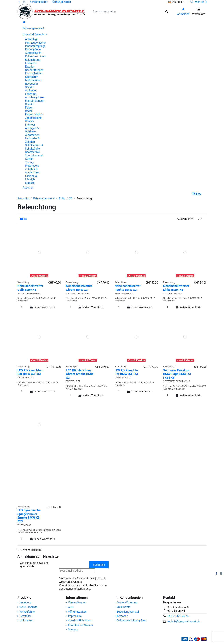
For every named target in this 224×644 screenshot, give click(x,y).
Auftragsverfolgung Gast (131, 620)
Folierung (31, 94)
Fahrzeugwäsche (35, 43)
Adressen (122, 616)
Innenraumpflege (35, 46)
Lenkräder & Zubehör (32, 140)
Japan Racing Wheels (33, 120)
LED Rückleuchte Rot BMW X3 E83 (126, 372)
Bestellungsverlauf (128, 612)
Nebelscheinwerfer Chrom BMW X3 (79, 288)
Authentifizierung (127, 603)
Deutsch (177, 2)
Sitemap (73, 630)
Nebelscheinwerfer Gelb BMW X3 (30, 288)
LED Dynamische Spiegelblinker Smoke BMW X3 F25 (29, 516)
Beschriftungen (34, 70)
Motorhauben (33, 80)
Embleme (31, 63)
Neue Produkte (28, 607)
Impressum (75, 616)
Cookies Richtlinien (80, 620)
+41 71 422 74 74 (178, 616)
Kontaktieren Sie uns (80, 625)
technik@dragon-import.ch (184, 622)
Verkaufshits (27, 612)
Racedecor (32, 84)
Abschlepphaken (35, 97)
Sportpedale (32, 152)
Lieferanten (26, 620)
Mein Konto (124, 607)
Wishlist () (198, 2)
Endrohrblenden (35, 101)
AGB (71, 607)
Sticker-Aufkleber (31, 89)
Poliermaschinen (35, 56)
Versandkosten (39, 2)
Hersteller (25, 616)
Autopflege (32, 39)
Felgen (29, 108)
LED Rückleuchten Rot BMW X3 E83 (30, 372)
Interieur (30, 125)
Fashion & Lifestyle (31, 178)
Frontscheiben (34, 73)
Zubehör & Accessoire (32, 171)
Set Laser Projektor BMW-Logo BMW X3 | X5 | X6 (177, 374)
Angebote (25, 603)
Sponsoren (32, 77)
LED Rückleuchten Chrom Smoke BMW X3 (80, 374)
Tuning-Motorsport (32, 164)
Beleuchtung (33, 60)
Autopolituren (33, 53)
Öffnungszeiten (62, 2)
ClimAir (29, 104)
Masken (30, 183)
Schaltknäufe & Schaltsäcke (34, 147)
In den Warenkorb (42, 307)
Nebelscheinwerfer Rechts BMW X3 (128, 288)
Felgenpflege (33, 49)
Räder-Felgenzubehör (34, 113)
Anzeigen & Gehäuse (32, 130)
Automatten (32, 135)
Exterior (30, 67)
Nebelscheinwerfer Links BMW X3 (176, 288)
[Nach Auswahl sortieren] (185, 219)
